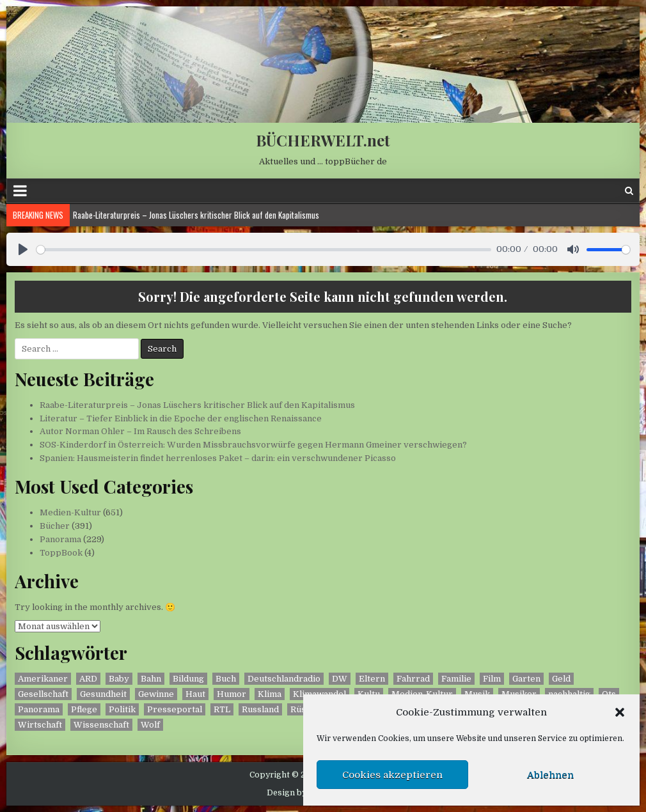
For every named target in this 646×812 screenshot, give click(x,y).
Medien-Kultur (70, 512)
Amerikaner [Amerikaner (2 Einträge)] (43, 679)
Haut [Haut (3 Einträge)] (195, 694)
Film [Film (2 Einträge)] (492, 679)
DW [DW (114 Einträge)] (340, 679)
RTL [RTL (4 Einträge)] (222, 709)
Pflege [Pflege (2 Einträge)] (84, 709)
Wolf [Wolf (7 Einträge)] (150, 725)
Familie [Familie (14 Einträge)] (456, 679)
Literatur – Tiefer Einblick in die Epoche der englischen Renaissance (181, 418)
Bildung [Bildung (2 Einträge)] (188, 679)
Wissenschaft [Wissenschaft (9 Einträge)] (101, 725)
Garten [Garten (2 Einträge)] (526, 679)
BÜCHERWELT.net (323, 140)
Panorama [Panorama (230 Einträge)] (39, 709)
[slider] (264, 250)
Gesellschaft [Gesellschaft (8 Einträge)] (43, 694)
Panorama (60, 539)
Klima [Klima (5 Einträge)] (270, 694)
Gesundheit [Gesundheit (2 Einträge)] (103, 694)
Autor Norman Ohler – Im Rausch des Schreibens (140, 431)
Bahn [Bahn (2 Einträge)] (151, 679)
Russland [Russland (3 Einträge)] (260, 709)
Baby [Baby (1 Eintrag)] (119, 679)
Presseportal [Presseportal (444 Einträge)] (175, 709)
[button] (620, 712)
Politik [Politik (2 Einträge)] (122, 709)
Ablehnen (550, 775)
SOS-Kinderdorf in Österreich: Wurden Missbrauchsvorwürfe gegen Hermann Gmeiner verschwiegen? (253, 445)
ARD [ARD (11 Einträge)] (88, 679)
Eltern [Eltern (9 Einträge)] (372, 679)
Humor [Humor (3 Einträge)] (232, 694)
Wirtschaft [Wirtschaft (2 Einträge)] (40, 725)
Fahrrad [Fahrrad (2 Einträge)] (413, 679)
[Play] (23, 249)
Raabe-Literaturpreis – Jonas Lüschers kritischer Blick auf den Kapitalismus (196, 215)
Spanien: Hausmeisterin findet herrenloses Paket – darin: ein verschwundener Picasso (218, 458)
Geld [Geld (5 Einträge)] (561, 679)
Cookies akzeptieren (392, 775)
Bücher (55, 526)
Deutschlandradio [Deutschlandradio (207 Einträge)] (284, 679)
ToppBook (61, 553)
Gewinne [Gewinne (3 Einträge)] (156, 694)
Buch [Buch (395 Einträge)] (226, 679)
